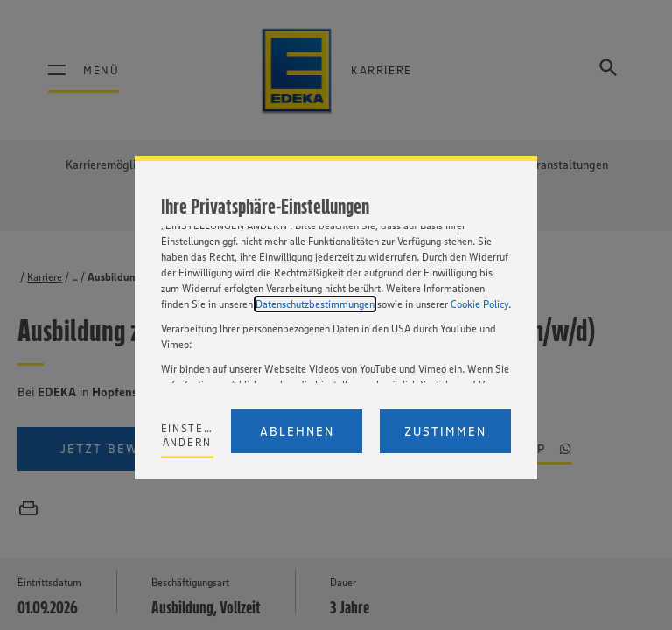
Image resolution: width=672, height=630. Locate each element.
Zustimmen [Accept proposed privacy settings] (445, 431)
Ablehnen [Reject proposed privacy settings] (297, 431)
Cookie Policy (479, 304)
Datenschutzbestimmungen (315, 304)
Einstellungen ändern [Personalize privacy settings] (188, 435)
